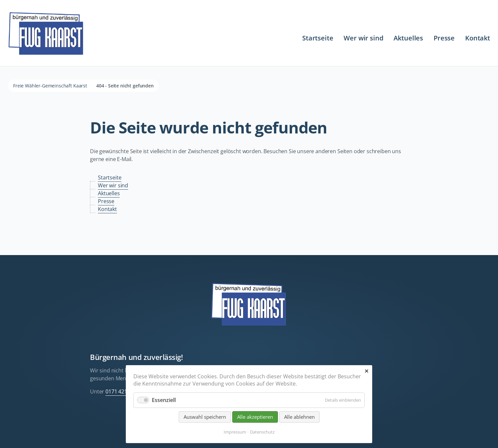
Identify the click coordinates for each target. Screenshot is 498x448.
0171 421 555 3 (123, 391)
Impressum (235, 432)
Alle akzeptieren (255, 417)
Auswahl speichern (205, 417)
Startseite (318, 38)
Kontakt (478, 38)
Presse (444, 38)
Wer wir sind (363, 38)
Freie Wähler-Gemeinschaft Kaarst (50, 86)
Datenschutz (262, 432)
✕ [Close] (366, 371)
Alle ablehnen (299, 417)
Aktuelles (408, 38)
